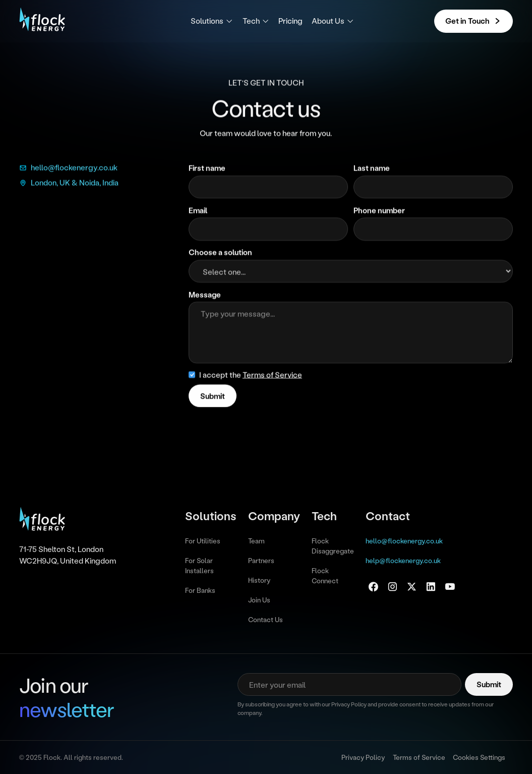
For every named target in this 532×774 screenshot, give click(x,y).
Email (198, 210)
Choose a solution (220, 253)
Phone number (379, 210)
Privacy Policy (363, 757)
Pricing (290, 21)
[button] (212, 21)
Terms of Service (419, 757)
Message (205, 295)
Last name (372, 169)
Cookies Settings (479, 757)
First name (207, 169)
